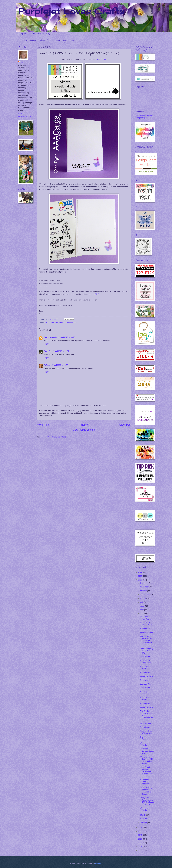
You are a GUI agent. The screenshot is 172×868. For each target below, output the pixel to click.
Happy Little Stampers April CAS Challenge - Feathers (147, 801)
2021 (140, 576)
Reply (46, 344)
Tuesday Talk (145, 629)
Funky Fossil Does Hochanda (145, 782)
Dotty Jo (48, 351)
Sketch (62, 323)
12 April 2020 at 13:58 (59, 365)
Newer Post (43, 425)
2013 (140, 850)
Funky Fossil (45, 41)
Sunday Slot (145, 680)
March (143, 815)
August (143, 598)
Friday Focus (145, 657)
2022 (140, 572)
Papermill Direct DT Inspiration (146, 732)
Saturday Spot (146, 684)
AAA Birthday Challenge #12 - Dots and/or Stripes (146, 760)
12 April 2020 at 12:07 (60, 351)
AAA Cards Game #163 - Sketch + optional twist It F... (147, 715)
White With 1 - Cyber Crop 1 (146, 624)
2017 (140, 835)
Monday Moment (146, 632)
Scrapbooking (60, 41)
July (142, 602)
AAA (47, 323)
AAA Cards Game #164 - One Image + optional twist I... (146, 641)
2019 (140, 828)
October (144, 591)
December (145, 583)
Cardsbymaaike (51, 337)
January (144, 823)
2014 (140, 847)
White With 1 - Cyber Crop (145, 662)
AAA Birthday (29, 41)
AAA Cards (101, 59)
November (145, 587)
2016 (140, 839)
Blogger (98, 864)
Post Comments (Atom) (57, 437)
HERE (96, 294)
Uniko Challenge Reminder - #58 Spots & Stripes (146, 791)
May (142, 610)
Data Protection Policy (40, 34)
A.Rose (47, 365)
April (142, 614)
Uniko (72, 41)
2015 (140, 843)
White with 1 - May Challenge (147, 618)
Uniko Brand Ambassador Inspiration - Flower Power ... (146, 772)
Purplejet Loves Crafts (72, 11)
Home (23, 34)
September (145, 594)
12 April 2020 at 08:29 (66, 337)
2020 (140, 580)
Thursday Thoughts (144, 693)
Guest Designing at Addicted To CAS (146, 651)
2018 (140, 831)
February (144, 819)
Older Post (125, 425)
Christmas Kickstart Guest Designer (147, 751)
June (142, 606)
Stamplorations (71, 323)
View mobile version (84, 430)
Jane (22, 62)
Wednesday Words (145, 668)
